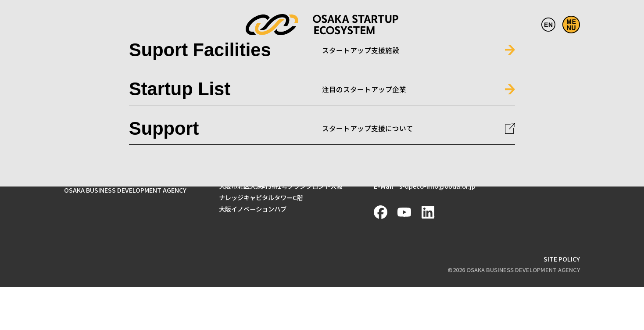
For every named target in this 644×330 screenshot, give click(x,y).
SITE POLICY (562, 259)
